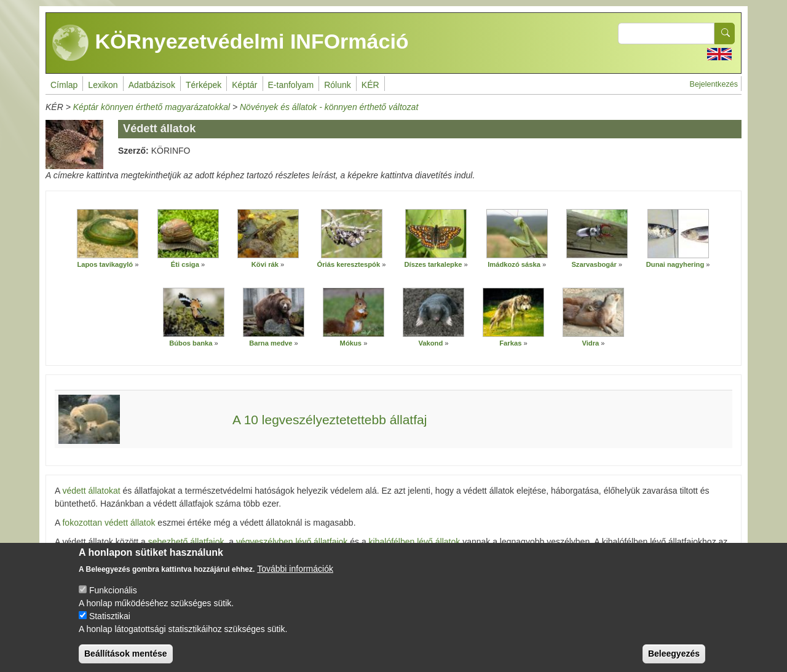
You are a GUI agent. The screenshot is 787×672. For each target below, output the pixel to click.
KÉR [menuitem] (370, 85)
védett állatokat (91, 491)
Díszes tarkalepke (433, 264)
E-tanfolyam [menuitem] (291, 85)
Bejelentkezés (714, 84)
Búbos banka (192, 343)
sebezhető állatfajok (186, 542)
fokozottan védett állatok (109, 523)
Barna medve (271, 343)
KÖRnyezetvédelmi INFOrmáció (231, 43)
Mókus (352, 343)
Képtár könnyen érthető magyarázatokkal (152, 107)
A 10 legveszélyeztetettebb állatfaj (330, 420)
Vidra (590, 343)
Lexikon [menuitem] (103, 85)
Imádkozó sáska (514, 264)
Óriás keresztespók (350, 264)
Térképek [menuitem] (204, 85)
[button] (108, 234)
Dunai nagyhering (676, 264)
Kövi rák (265, 264)
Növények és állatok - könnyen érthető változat (329, 107)
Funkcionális (113, 601)
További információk (295, 579)
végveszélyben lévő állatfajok (292, 542)
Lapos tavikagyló (105, 264)
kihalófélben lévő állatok (416, 542)
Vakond (430, 343)
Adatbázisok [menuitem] (152, 85)
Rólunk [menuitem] (338, 85)
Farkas (511, 343)
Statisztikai (110, 627)
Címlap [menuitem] (64, 85)
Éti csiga (185, 264)
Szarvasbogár (594, 264)
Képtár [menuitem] (244, 85)
